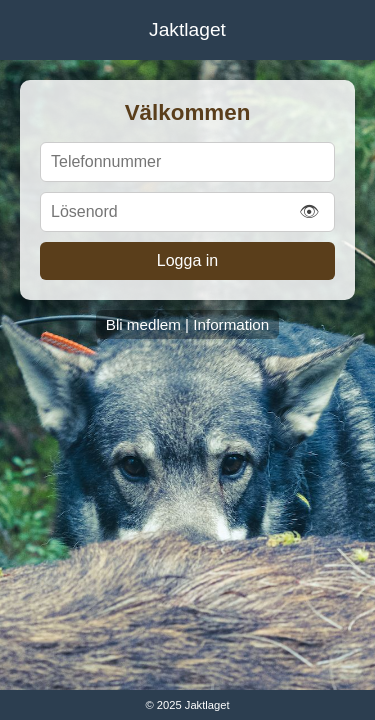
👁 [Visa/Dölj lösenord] (309, 211)
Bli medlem (143, 324)
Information (231, 324)
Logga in (187, 260)
